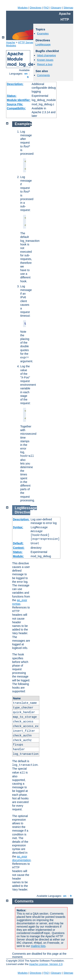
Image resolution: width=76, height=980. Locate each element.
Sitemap (68, 8)
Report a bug (45, 64)
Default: (18, 543)
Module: (18, 556)
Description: (15, 84)
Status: (12, 96)
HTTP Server (26, 42)
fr (28, 77)
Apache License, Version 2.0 (46, 964)
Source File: (15, 104)
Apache (11, 42)
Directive (22, 512)
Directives (36, 8)
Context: (19, 548)
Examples (43, 34)
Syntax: (18, 527)
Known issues (45, 60)
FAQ (46, 8)
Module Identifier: (19, 100)
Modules (23, 8)
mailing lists (38, 946)
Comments (43, 75)
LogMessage (43, 44)
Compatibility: (16, 108)
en (26, 74)
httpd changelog (47, 55)
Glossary (56, 8)
